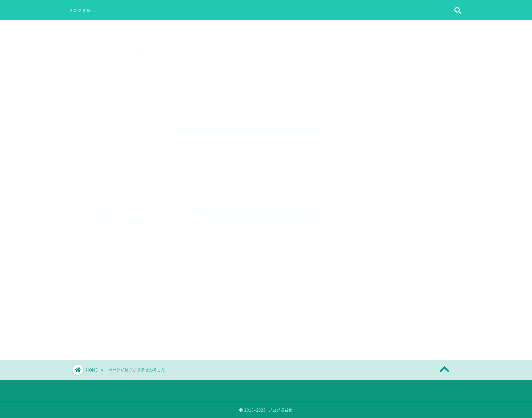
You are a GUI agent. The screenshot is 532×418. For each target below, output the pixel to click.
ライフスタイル (118, 325)
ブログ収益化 (82, 10)
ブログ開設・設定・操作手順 (136, 313)
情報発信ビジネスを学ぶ (130, 337)
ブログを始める (118, 302)
